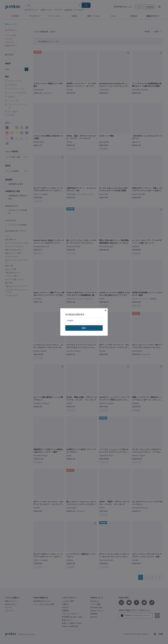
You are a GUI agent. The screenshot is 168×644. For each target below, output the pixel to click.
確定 (84, 328)
